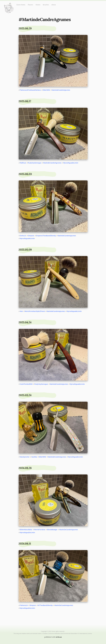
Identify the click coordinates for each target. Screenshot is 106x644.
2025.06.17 (25, 101)
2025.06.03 (25, 174)
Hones (38, 5)
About (54, 5)
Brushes (46, 5)
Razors (30, 5)
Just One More (9, 4)
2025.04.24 (25, 322)
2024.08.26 (25, 468)
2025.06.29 (25, 28)
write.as (59, 637)
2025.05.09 (25, 250)
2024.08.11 (25, 544)
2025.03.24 (25, 395)
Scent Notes (21, 5)
